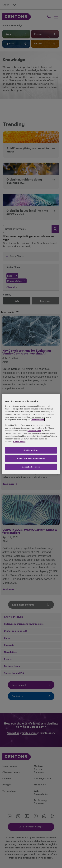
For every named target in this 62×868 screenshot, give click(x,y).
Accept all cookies (31, 467)
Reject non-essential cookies (31, 459)
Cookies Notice (37, 420)
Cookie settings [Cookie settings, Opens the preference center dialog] (31, 450)
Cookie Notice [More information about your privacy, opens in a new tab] (19, 442)
